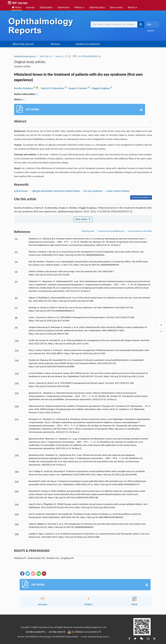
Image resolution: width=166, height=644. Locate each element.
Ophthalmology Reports (25, 56)
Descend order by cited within (140, 231)
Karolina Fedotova (24, 88)
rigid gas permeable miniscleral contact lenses (56, 191)
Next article (83, 219)
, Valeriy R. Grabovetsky (52, 88)
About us (132, 7)
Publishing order (88, 231)
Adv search (150, 25)
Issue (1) (60, 56)
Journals (30, 7)
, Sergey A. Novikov (77, 88)
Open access (116, 7)
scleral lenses (21, 191)
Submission (64, 7)
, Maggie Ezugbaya (100, 88)
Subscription (46, 7)
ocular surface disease (118, 191)
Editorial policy (97, 7)
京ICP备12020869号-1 (36, 632)
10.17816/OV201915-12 (90, 56)
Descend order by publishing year (111, 231)
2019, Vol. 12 (46, 56)
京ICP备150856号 (57, 632)
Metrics (79, 7)
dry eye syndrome (93, 191)
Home (17, 7)
